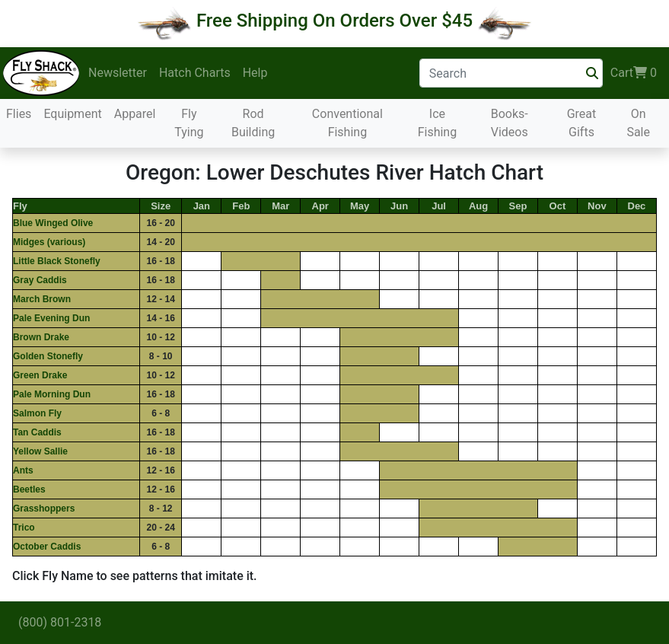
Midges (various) (49, 242)
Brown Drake (41, 337)
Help (255, 73)
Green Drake (40, 375)
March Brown (42, 299)
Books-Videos (510, 123)
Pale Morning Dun (52, 394)
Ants (23, 470)
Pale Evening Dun (51, 318)
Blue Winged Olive (53, 223)
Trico (24, 528)
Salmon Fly (37, 413)
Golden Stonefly (48, 356)
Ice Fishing (438, 123)
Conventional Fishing (347, 123)
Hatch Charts (195, 73)
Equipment (72, 114)
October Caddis (47, 547)
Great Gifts (582, 123)
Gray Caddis (40, 280)
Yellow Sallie (40, 451)
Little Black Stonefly (57, 261)
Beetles (29, 489)
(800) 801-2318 (60, 622)
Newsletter (118, 73)
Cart (634, 73)
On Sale (638, 123)
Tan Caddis (37, 432)
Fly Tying (189, 123)
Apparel (135, 114)
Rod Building (253, 123)
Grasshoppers (44, 509)
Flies (19, 114)
